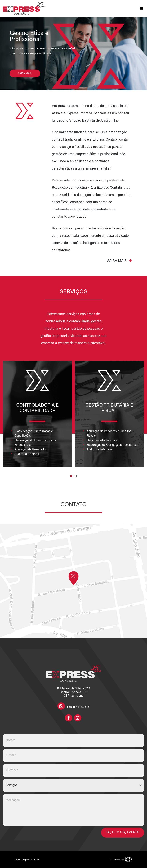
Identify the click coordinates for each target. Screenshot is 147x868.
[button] (71, 476)
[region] (73, 54)
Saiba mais (120, 261)
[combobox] (73, 785)
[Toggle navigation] (141, 9)
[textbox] (70, 785)
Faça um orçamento (123, 833)
